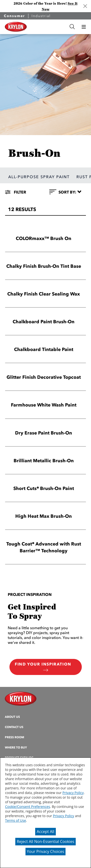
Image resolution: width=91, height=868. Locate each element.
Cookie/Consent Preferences (28, 807)
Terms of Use (16, 820)
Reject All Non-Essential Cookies (45, 841)
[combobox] (47, 27)
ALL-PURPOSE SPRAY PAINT (39, 177)
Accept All (45, 831)
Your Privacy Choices (46, 851)
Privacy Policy (73, 793)
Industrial (41, 16)
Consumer (14, 16)
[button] (84, 27)
